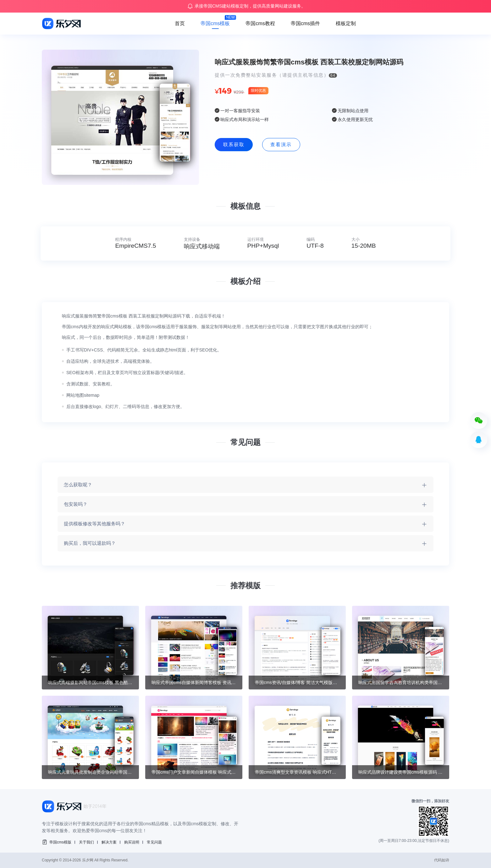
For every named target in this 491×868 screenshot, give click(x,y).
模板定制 (346, 23)
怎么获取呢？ (78, 485)
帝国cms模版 (60, 842)
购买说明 (132, 842)
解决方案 (109, 842)
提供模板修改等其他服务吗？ (94, 524)
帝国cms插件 (305, 23)
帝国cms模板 (215, 23)
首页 (180, 23)
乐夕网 (88, 860)
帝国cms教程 (260, 23)
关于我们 (86, 842)
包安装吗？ (76, 504)
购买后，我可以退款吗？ (90, 543)
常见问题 (154, 842)
